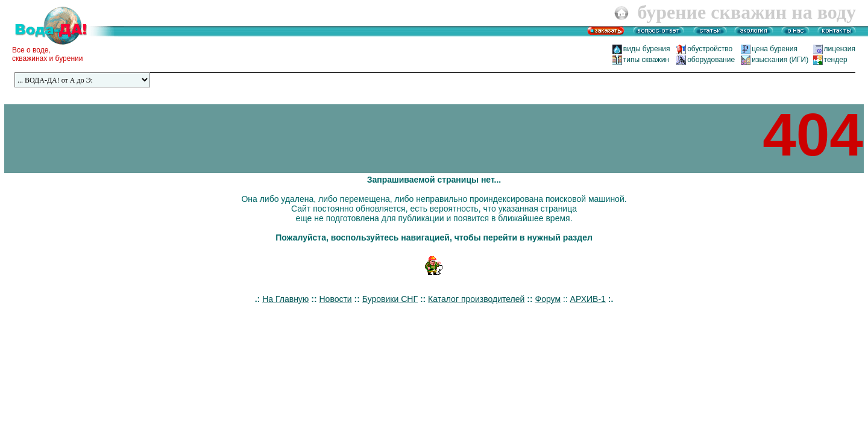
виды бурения (647, 49)
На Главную (285, 299)
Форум (548, 299)
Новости (335, 299)
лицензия (840, 49)
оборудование (711, 60)
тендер (836, 60)
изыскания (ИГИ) (780, 60)
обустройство (713, 49)
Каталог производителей (476, 299)
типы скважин (646, 60)
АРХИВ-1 (588, 299)
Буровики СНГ (390, 299)
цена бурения (778, 49)
